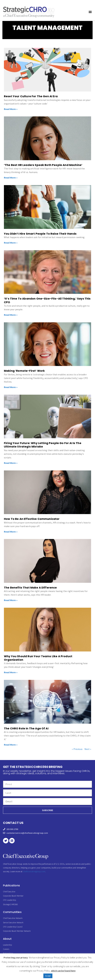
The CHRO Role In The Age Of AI (26, 728)
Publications (11, 885)
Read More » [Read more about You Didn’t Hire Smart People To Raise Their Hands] (11, 243)
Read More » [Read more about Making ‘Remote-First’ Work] (11, 387)
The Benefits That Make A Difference (30, 588)
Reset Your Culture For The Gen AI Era (31, 96)
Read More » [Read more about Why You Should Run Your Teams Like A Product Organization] (11, 672)
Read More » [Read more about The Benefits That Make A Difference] (11, 600)
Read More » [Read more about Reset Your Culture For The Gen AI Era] (11, 109)
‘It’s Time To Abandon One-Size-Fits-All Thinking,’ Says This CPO (47, 300)
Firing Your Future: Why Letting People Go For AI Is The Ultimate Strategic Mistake (43, 445)
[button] (90, 12)
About (7, 939)
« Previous (77, 749)
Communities (12, 912)
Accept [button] (48, 976)
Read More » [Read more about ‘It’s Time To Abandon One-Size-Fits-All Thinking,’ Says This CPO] (11, 315)
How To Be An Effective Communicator (32, 519)
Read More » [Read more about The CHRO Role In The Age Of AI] (11, 745)
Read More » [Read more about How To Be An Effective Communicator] (11, 532)
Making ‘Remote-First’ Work (24, 371)
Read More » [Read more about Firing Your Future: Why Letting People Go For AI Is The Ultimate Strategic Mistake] (11, 463)
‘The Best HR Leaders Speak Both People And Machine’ (43, 165)
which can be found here (63, 971)
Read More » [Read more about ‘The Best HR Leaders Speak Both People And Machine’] (11, 178)
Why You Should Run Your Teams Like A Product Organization (38, 658)
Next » (88, 749)
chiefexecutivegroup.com (34, 871)
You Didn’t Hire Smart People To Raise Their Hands (40, 234)
